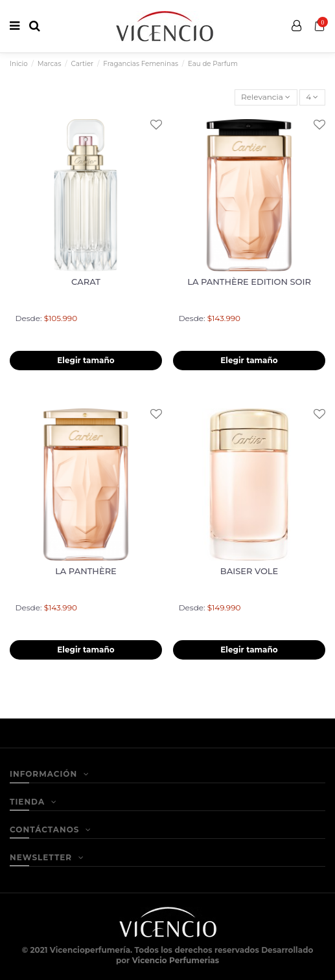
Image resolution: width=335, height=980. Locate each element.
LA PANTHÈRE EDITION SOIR (249, 282)
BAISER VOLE (249, 571)
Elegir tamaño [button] (86, 360)
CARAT (86, 282)
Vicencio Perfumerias (176, 960)
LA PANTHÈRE (86, 571)
